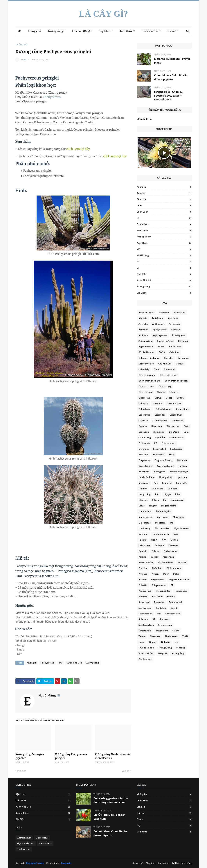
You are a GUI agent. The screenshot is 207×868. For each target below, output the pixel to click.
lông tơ (153, 506)
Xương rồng (93, 663)
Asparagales (178, 335)
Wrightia (163, 653)
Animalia (164, 187)
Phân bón (157, 568)
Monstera (160, 523)
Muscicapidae (162, 528)
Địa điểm (164, 293)
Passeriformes (146, 562)
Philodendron (174, 568)
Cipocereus (144, 398)
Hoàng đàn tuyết (179, 472)
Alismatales (179, 313)
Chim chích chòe (168, 375)
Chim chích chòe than (176, 381)
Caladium (174, 352)
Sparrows (165, 619)
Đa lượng (174, 432)
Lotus (142, 506)
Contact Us (164, 863)
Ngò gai (142, 540)
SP (164, 268)
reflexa (171, 597)
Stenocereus (165, 625)
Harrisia (183, 466)
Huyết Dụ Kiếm (146, 477)
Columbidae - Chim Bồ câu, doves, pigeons (171, 77)
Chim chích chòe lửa (149, 381)
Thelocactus (171, 636)
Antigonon (174, 324)
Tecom (142, 636)
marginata (163, 517)
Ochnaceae (144, 545)
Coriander (160, 415)
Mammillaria (144, 119)
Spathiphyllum (146, 625)
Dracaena (144, 432)
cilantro (174, 392)
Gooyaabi (66, 863)
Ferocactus (159, 455)
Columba (158, 403)
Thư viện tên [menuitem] (150, 31)
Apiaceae (143, 330)
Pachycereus (52, 97)
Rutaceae (159, 602)
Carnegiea (183, 358)
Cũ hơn (126, 771)
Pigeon (155, 574)
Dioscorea (157, 426)
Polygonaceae (159, 585)
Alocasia (143, 318)
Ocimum (159, 545)
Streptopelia (145, 631)
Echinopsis (144, 443)
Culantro (143, 420)
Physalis (143, 574)
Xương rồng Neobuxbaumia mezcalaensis (113, 756)
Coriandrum (176, 415)
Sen (159, 614)
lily (165, 500)
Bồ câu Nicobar (146, 352)
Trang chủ (138, 863)
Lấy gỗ (167, 494)
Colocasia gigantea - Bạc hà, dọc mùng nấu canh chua (111, 800)
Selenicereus (145, 614)
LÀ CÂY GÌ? (103, 14)
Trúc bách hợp (146, 648)
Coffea (180, 398)
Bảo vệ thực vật (165, 341)
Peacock (182, 562)
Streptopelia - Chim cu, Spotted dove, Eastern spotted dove (169, 96)
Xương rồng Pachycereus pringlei (71, 756)
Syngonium (162, 631)
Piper (166, 574)
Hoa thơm (164, 230)
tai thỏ (176, 631)
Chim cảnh (164, 212)
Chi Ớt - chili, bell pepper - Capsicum (110, 817)
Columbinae (182, 409)
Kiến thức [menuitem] (126, 31)
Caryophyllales (146, 364)
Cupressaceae (160, 420)
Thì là (185, 636)
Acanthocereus (147, 313)
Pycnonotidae (163, 591)
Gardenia (182, 460)
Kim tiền (143, 489)
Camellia (169, 358)
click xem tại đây (78, 149)
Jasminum (144, 483)
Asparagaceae (160, 335)
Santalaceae (145, 608)
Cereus (180, 364)
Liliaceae (143, 500)
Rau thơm (157, 597)
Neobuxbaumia (161, 534)
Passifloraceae (166, 562)
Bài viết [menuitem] (172, 31)
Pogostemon (158, 579)
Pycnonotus (181, 591)
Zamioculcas (145, 659)
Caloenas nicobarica (149, 358)
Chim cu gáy (165, 386)
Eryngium (144, 449)
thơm (141, 642)
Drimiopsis (159, 432)
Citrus (158, 398)
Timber (153, 642)
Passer (154, 557)
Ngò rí (154, 540)
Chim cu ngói (145, 392)
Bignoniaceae (146, 347)
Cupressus (178, 420)
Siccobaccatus (173, 614)
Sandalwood (175, 602)
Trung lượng (165, 648)
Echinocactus (176, 437)
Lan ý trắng (145, 494)
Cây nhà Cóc (165, 364)
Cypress (143, 426)
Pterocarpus (145, 591)
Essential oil (159, 449)
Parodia (142, 557)
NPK (164, 540)
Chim (164, 206)
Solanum (143, 619)
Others (155, 551)
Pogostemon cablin (179, 579)
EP (164, 218)
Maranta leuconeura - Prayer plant (172, 61)
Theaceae (155, 636)
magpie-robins (169, 506)
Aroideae (143, 335)
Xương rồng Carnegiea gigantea (30, 756)
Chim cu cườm (146, 386)
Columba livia (174, 403)
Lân (157, 494)
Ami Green (157, 318)
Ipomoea (182, 477)
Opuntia (143, 551)
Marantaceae (146, 517)
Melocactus (145, 523)
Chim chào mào (147, 375)
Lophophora (177, 500)
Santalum (161, 608)
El (25, 59)
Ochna (174, 540)
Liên (178, 494)
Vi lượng (181, 648)
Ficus (172, 455)
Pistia (176, 574)
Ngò (175, 534)
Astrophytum (145, 341)
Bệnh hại (164, 199)
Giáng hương (146, 466)
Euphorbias (164, 224)
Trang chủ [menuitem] (35, 31)
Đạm (186, 432)
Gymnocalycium (166, 466)
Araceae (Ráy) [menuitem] (81, 31)
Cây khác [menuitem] (105, 31)
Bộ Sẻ (162, 352)
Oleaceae (173, 545)
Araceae (164, 193)
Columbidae (145, 409)
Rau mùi (143, 597)
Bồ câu (161, 347)
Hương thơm (164, 237)
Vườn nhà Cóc (74, 663)
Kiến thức (164, 243)
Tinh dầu (164, 274)
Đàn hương (145, 437)
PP (164, 262)
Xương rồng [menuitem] (55, 31)
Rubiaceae (144, 602)
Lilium (155, 500)
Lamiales (173, 489)
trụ (60, 663)
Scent (174, 608)
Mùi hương (164, 255)
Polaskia (143, 585)
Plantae (143, 579)
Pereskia (143, 568)
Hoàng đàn (160, 472)
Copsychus (144, 415)
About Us (151, 863)
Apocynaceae (160, 330)
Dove (186, 426)
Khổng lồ (21, 45)
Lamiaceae (158, 489)
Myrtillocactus (181, 528)
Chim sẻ (161, 392)
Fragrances (144, 460)
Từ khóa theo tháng (182, 863)
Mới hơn (22, 771)
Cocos (169, 398)
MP (164, 249)
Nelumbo (143, 534)
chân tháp (144, 369)
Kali (156, 483)
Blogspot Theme (35, 863)
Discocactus (173, 426)
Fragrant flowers (164, 460)
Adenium (164, 313)
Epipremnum (168, 443)
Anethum (173, 318)
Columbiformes (164, 409)
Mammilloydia (163, 511)
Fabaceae (143, 455)
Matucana (178, 517)
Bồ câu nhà (175, 347)
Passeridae (168, 557)
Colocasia (143, 403)
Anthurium (158, 324)
